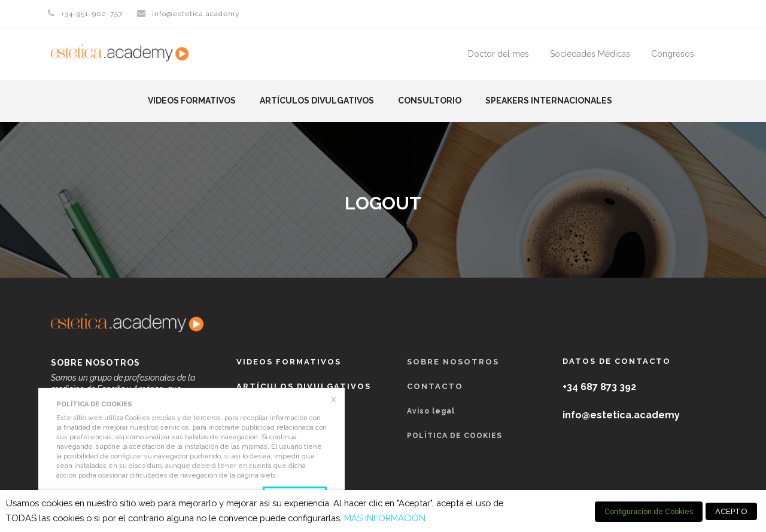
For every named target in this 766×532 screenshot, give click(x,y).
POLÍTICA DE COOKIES (455, 436)
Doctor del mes (498, 54)
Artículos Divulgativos (317, 101)
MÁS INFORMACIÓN (385, 518)
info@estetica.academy (196, 14)
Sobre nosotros (453, 362)
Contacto (435, 386)
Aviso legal (431, 411)
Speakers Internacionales (549, 101)
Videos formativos (192, 101)
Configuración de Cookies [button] (649, 512)
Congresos (673, 54)
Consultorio (430, 101)
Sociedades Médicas (590, 54)
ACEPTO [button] (731, 511)
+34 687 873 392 (599, 387)
